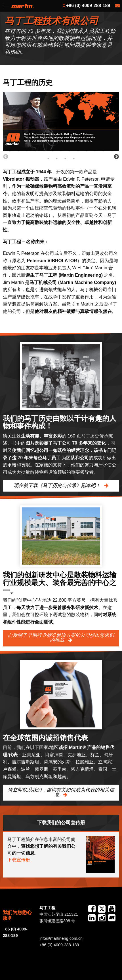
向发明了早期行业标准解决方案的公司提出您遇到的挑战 (61, 638)
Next (116, 157)
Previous (6, 157)
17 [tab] (79, 159)
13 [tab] (118, 151)
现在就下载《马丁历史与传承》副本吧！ (58, 485)
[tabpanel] (61, 121)
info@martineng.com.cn (61, 938)
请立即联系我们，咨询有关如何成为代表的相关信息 (61, 792)
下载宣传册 (19, 860)
